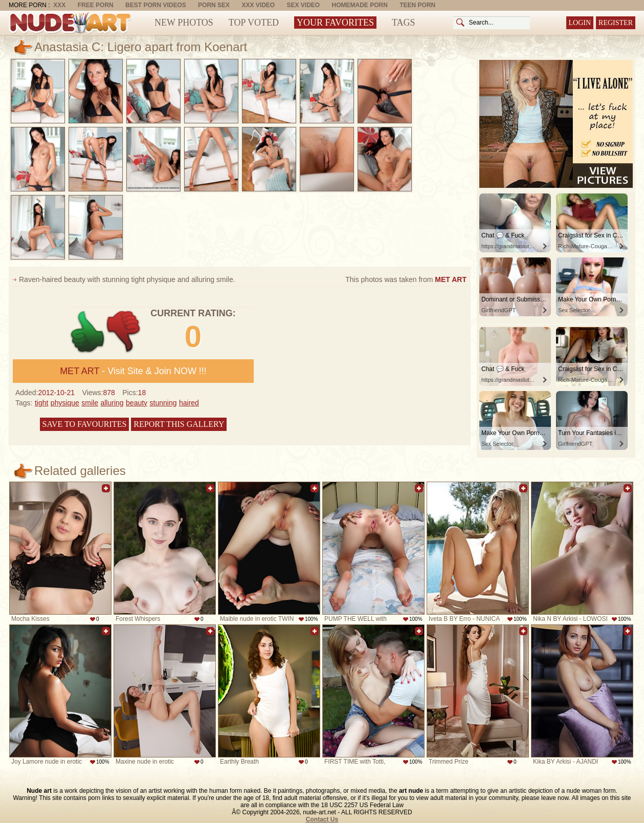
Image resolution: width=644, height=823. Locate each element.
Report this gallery (179, 424)
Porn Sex (214, 5)
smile (90, 403)
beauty (137, 403)
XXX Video (258, 5)
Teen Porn (417, 5)
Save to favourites (85, 424)
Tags (404, 23)
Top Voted (254, 23)
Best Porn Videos (156, 5)
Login (580, 23)
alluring (112, 403)
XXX (59, 5)
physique (65, 403)
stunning (163, 403)
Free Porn (96, 5)
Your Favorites (335, 23)
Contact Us (322, 819)
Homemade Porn (360, 5)
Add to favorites (106, 488)
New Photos (184, 23)
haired (189, 403)
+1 (88, 332)
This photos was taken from (406, 279)
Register (616, 23)
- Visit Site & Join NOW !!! (133, 371)
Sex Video (303, 5)
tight (41, 403)
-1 (124, 332)
